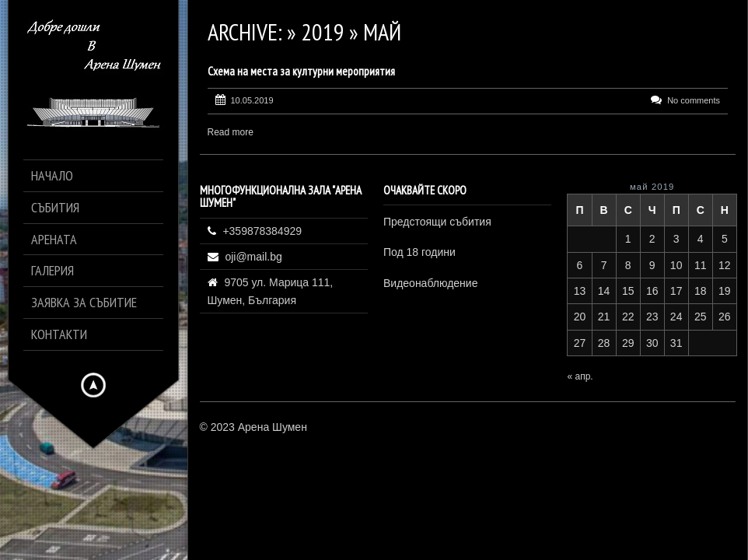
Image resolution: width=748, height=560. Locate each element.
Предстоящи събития (437, 222)
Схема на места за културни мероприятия (301, 71)
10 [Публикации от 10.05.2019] (676, 265)
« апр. (580, 376)
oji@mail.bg (253, 257)
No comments (694, 100)
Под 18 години (419, 252)
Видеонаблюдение (430, 283)
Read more (231, 132)
